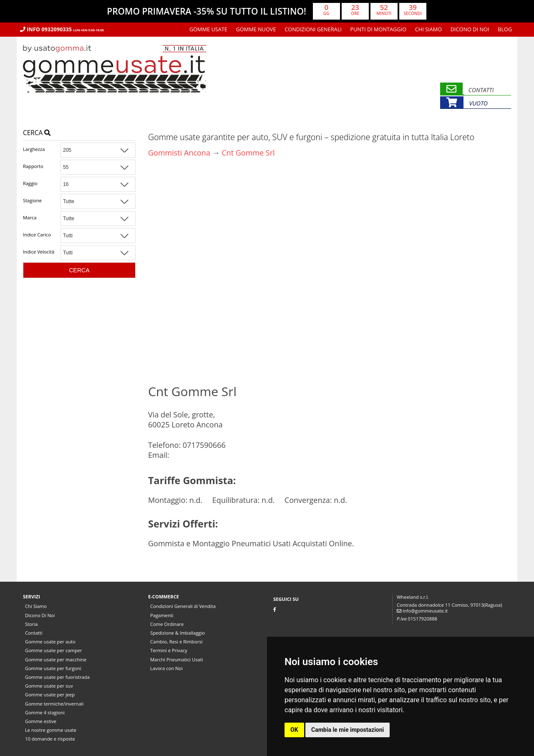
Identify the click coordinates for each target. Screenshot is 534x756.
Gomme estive (41, 721)
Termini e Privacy (169, 650)
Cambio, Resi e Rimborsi (176, 642)
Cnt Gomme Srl (248, 153)
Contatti (34, 633)
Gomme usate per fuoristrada (57, 677)
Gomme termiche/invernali (54, 704)
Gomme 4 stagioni (45, 712)
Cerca (37, 133)
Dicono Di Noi (470, 29)
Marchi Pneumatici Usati (177, 659)
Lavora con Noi (166, 668)
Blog (505, 29)
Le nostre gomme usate (51, 730)
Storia (31, 624)
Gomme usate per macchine (56, 659)
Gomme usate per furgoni (53, 668)
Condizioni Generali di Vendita (183, 606)
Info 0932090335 (62, 29)
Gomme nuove (256, 29)
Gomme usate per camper (54, 650)
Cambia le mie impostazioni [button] (348, 730)
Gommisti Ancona (179, 153)
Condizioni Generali (313, 29)
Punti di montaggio (379, 29)
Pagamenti (162, 615)
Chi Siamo (428, 29)
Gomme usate (208, 29)
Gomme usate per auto (50, 642)
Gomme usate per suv (49, 686)
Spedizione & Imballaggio (178, 633)
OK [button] (294, 730)
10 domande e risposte (50, 739)
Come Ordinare (167, 624)
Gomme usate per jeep (50, 694)
